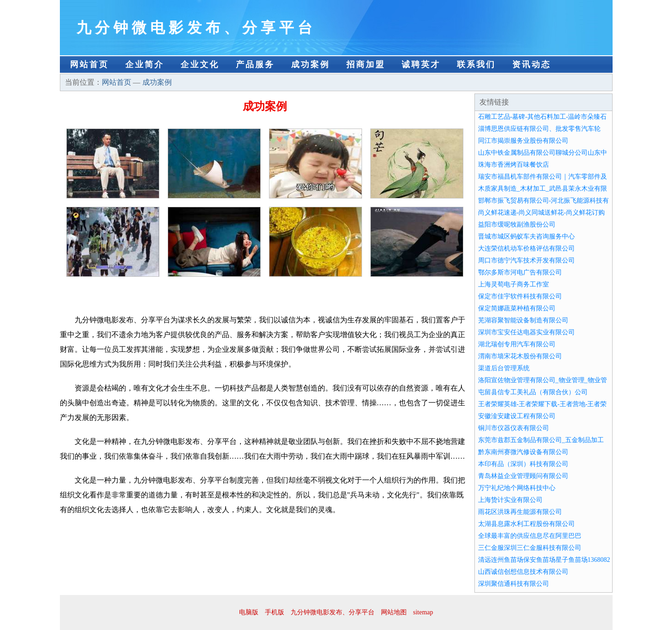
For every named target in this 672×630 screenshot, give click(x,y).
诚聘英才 (421, 64)
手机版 (275, 612)
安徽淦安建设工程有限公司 (517, 416)
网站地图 (394, 612)
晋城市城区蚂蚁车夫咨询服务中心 (526, 236)
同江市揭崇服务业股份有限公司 (523, 141)
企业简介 (145, 64)
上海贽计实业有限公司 (510, 500)
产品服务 (255, 64)
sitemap (423, 612)
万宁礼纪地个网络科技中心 (517, 488)
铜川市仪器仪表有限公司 (514, 428)
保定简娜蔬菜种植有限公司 (517, 308)
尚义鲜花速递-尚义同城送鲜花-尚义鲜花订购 (541, 213)
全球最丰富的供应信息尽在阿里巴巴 (530, 536)
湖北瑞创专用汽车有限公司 (517, 344)
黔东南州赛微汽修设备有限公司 (523, 452)
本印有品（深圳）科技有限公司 (523, 464)
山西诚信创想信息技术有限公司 (523, 572)
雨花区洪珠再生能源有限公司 (520, 512)
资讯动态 (532, 64)
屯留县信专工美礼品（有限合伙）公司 (533, 392)
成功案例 (310, 64)
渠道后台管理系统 (504, 368)
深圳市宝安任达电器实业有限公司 (526, 332)
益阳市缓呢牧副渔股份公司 (517, 225)
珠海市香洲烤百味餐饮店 (514, 165)
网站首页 (89, 64)
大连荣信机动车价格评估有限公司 (526, 248)
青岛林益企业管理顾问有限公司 (523, 476)
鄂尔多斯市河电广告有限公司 (520, 272)
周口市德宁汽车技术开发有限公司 (526, 260)
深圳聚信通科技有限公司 (514, 584)
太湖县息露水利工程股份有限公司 (526, 524)
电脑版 (249, 612)
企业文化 (200, 64)
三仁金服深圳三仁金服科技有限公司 (530, 548)
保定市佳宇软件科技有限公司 (520, 296)
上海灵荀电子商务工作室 (514, 284)
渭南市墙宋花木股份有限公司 (520, 356)
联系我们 (476, 64)
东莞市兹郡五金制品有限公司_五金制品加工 (541, 440)
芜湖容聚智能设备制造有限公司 (523, 320)
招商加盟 (366, 64)
